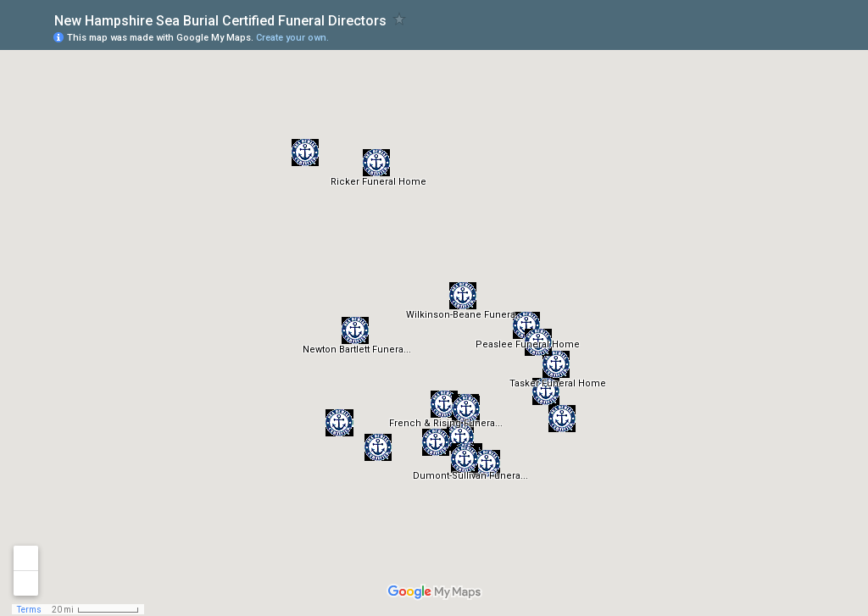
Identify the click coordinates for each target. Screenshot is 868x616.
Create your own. (292, 38)
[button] (444, 404)
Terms (29, 610)
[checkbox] (400, 19)
